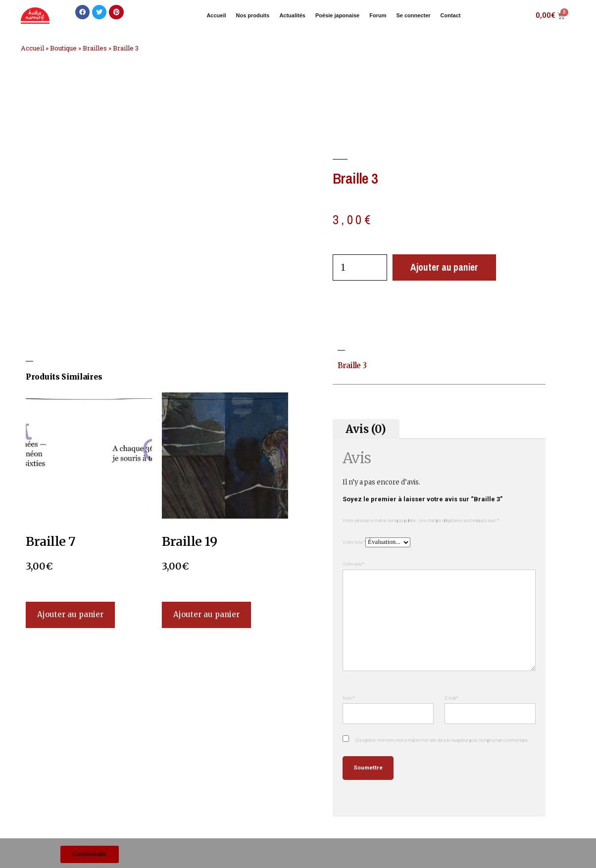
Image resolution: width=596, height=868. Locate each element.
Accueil (216, 15)
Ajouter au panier (444, 267)
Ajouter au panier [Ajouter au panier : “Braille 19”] (206, 614)
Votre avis (353, 564)
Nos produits (253, 15)
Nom (348, 698)
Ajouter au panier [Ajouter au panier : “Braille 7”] (70, 614)
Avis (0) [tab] (366, 429)
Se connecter (413, 15)
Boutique (63, 48)
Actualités (292, 15)
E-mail (451, 698)
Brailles (95, 48)
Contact (451, 15)
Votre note (354, 542)
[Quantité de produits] (360, 267)
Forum (378, 15)
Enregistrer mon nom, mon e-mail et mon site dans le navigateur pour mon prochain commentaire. (442, 740)
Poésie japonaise (337, 15)
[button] (82, 12)
